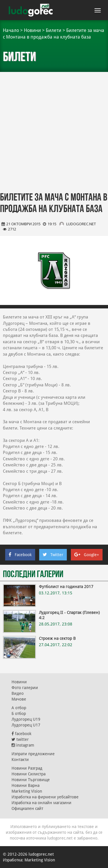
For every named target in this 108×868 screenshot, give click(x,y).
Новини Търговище (31, 780)
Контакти (20, 760)
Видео (18, 693)
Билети (54, 30)
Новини (32, 30)
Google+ (87, 555)
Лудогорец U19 (26, 719)
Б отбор (19, 714)
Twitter (53, 555)
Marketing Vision (27, 791)
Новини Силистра (29, 774)
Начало (11, 30)
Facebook (20, 555)
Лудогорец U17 (26, 725)
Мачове (19, 699)
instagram (23, 745)
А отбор (19, 708)
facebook (21, 734)
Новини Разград (27, 768)
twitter (20, 739)
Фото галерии (25, 688)
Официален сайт (27, 808)
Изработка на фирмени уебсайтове (45, 797)
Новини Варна (25, 785)
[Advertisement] (54, 129)
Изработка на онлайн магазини (41, 803)
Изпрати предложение (33, 754)
